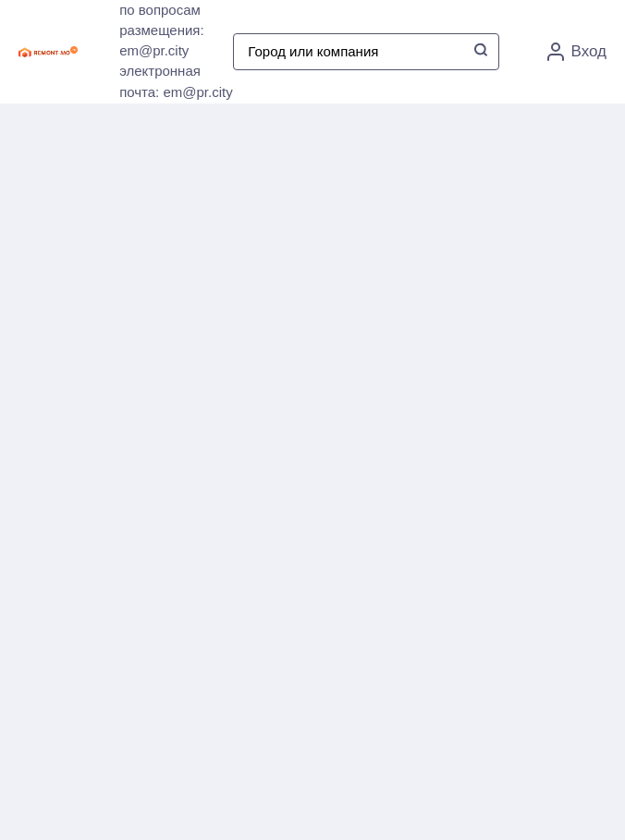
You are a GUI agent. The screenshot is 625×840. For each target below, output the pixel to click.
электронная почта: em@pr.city (176, 81)
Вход (577, 52)
